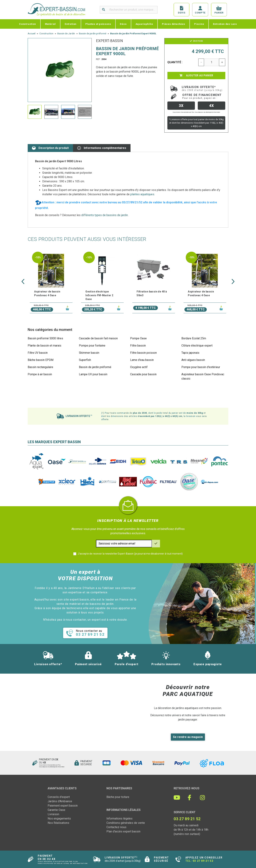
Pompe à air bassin (40, 374)
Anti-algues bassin (193, 360)
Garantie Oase (56, 810)
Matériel (50, 24)
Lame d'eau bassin (142, 360)
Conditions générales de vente (126, 823)
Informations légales (119, 819)
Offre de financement (202, 96)
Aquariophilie (144, 24)
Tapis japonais (190, 353)
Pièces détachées (174, 24)
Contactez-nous (116, 827)
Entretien (71, 24)
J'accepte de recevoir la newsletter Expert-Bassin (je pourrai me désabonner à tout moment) (130, 554)
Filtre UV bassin (38, 353)
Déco (123, 24)
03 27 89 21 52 (203, 861)
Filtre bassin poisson (143, 353)
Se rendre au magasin (188, 737)
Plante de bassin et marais (44, 346)
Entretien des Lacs (225, 24)
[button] (23, 281)
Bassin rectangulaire (40, 367)
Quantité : (175, 62)
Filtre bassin (138, 346)
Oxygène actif (139, 367)
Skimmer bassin (89, 353)
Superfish (85, 360)
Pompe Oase (138, 338)
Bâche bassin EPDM (41, 360)
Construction (28, 24)
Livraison (53, 814)
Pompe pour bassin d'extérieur (201, 367)
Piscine (199, 24)
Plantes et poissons (98, 24)
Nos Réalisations (58, 823)
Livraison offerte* (202, 88)
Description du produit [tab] (50, 148)
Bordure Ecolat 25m (194, 338)
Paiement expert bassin (63, 806)
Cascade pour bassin (143, 374)
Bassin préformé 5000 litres (45, 338)
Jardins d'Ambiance (60, 801)
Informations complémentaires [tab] (102, 148)
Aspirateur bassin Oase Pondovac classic (203, 376)
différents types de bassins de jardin (105, 215)
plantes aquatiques (142, 194)
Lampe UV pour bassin (93, 374)
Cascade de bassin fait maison (98, 338)
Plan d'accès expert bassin (123, 831)
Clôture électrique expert (197, 346)
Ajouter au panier (196, 75)
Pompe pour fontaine (92, 346)
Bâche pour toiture (118, 797)
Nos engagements (59, 819)
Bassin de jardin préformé (95, 367)
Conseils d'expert (59, 797)
